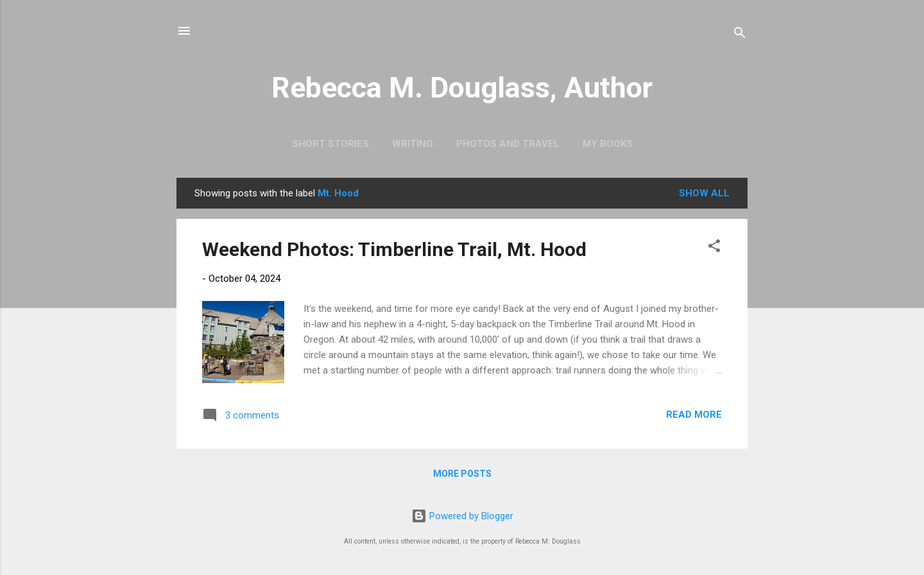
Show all (704, 193)
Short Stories (330, 144)
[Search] (740, 35)
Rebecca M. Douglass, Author (462, 88)
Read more (694, 415)
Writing (413, 144)
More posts (462, 474)
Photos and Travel (508, 144)
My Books (608, 144)
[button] (714, 248)
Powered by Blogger (462, 516)
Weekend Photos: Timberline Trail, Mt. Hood (394, 249)
